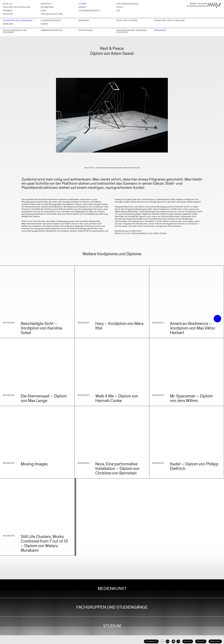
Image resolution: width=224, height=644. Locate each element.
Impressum (188, 641)
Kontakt (82, 7)
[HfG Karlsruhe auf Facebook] (178, 641)
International (47, 7)
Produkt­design (86, 30)
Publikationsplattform (52, 14)
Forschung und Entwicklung (16, 7)
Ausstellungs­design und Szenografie (15, 31)
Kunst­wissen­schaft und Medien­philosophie (132, 31)
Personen (7, 11)
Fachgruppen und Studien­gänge (18, 20)
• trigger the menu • (217, 319)
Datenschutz (201, 641)
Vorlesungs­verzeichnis (127, 4)
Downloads (8, 24)
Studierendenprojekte (89, 11)
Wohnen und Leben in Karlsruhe (169, 20)
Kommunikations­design (51, 30)
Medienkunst (160, 30)
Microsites (8, 14)
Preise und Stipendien (127, 20)
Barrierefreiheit (215, 641)
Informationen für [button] (151, 641)
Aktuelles (8, 4)
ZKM (118, 11)
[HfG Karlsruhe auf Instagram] (173, 641)
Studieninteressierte (51, 20)
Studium (82, 4)
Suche (43, 11)
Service (120, 7)
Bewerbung (84, 20)
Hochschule (46, 4)
